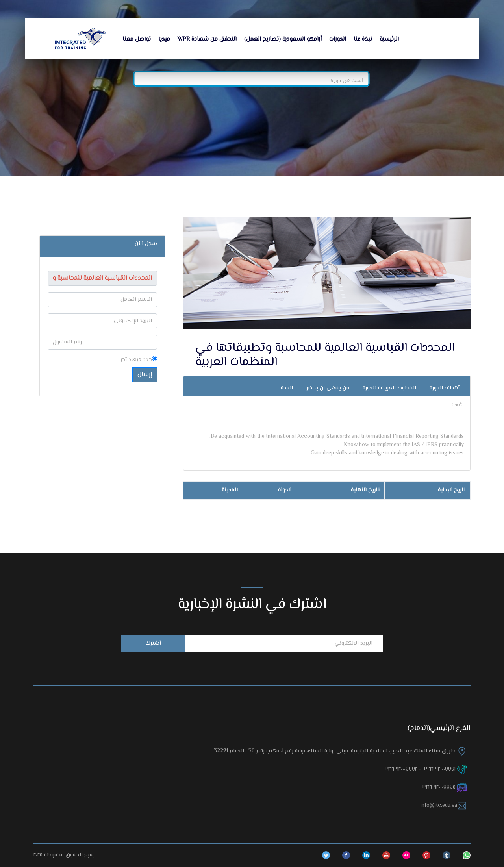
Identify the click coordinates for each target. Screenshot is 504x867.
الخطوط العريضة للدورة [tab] (389, 388)
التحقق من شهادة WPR (207, 39)
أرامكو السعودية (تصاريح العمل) (283, 39)
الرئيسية (389, 39)
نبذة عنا (363, 39)
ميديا (164, 39)
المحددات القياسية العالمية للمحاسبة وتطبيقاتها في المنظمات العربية (325, 355)
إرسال (145, 375)
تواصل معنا (137, 39)
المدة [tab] (287, 388)
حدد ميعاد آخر (139, 360)
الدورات (338, 39)
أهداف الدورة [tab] (445, 388)
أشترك (153, 643)
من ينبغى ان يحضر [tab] (328, 388)
